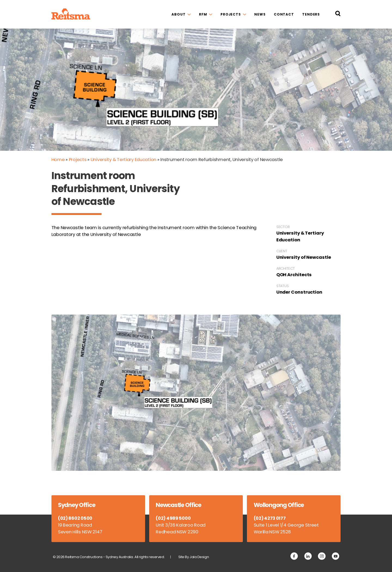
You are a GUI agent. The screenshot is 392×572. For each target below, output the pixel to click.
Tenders (311, 14)
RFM (203, 14)
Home (58, 160)
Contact (284, 14)
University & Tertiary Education (123, 160)
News (260, 14)
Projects (231, 14)
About (178, 14)
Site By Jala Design (194, 557)
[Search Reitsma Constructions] (338, 14)
